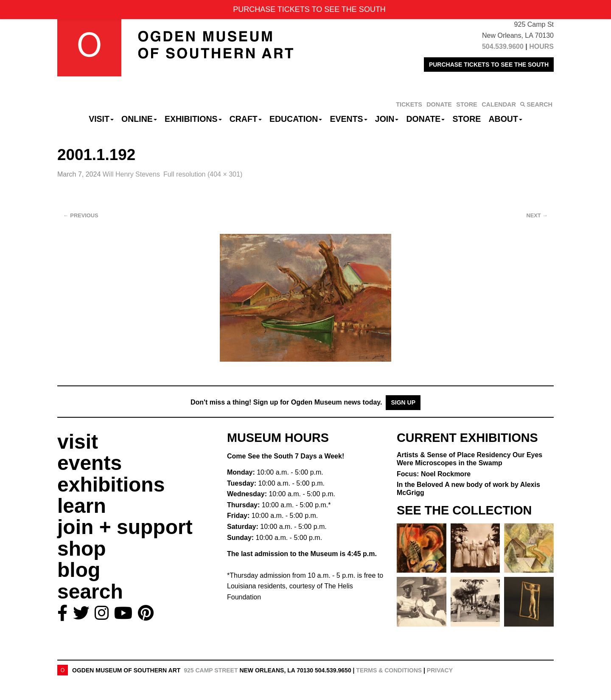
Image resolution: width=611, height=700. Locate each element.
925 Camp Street (211, 670)
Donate (425, 119)
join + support (125, 527)
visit (78, 442)
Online (139, 119)
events (90, 463)
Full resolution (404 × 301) (203, 174)
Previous (81, 215)
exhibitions (111, 485)
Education (296, 119)
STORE (467, 104)
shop (82, 549)
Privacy (440, 670)
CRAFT (246, 119)
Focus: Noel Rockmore (434, 474)
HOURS (541, 46)
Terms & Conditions (389, 670)
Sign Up (403, 402)
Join (387, 119)
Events (349, 119)
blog (79, 570)
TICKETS (409, 104)
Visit (101, 119)
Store (467, 119)
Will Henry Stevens (131, 174)
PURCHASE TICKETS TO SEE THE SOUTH (489, 65)
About (506, 119)
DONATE (439, 104)
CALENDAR (499, 104)
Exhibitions (193, 119)
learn (82, 506)
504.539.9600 (503, 46)
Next (537, 215)
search (90, 592)
